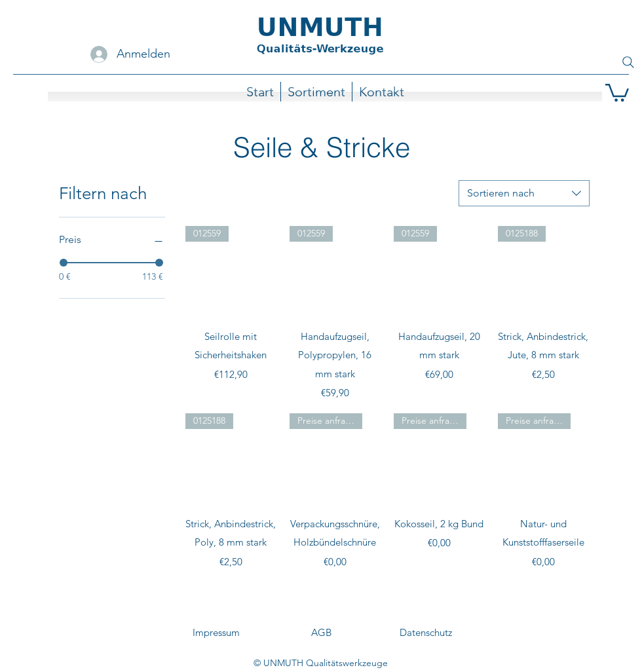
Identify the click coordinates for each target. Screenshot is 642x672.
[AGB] (321, 633)
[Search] (628, 62)
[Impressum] (216, 633)
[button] (617, 92)
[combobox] (524, 193)
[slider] (64, 263)
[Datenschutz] (426, 633)
